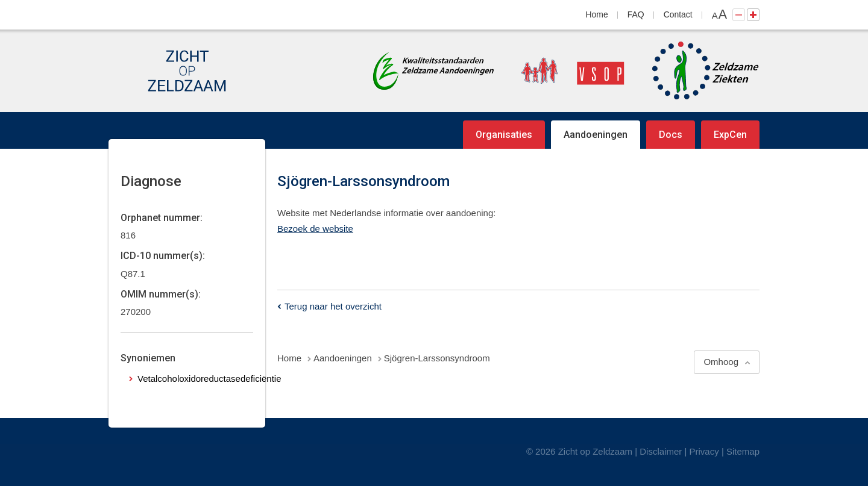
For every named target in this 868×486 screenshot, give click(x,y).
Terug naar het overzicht (333, 306)
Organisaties (504, 135)
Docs (671, 135)
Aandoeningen (596, 135)
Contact (678, 14)
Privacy (704, 451)
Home (597, 14)
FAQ (636, 14)
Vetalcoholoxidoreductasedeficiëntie (209, 379)
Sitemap (743, 451)
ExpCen (730, 135)
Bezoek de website (315, 229)
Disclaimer (661, 451)
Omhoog (721, 362)
